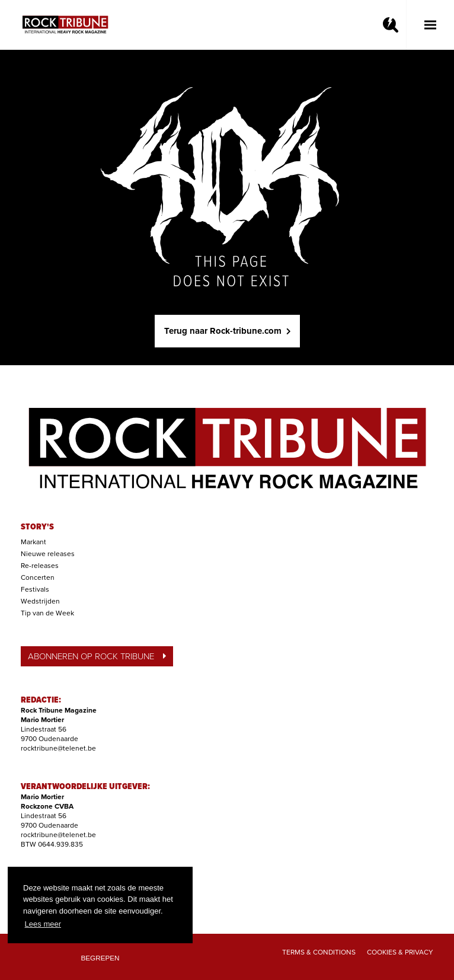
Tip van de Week (47, 613)
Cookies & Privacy (400, 952)
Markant (33, 542)
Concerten (38, 577)
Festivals (35, 589)
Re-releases (40, 566)
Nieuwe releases (48, 554)
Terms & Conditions (319, 952)
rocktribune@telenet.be (58, 748)
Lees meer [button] (43, 924)
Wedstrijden (40, 601)
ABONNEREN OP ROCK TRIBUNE (97, 656)
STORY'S (37, 527)
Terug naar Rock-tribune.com (227, 331)
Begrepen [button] (100, 958)
